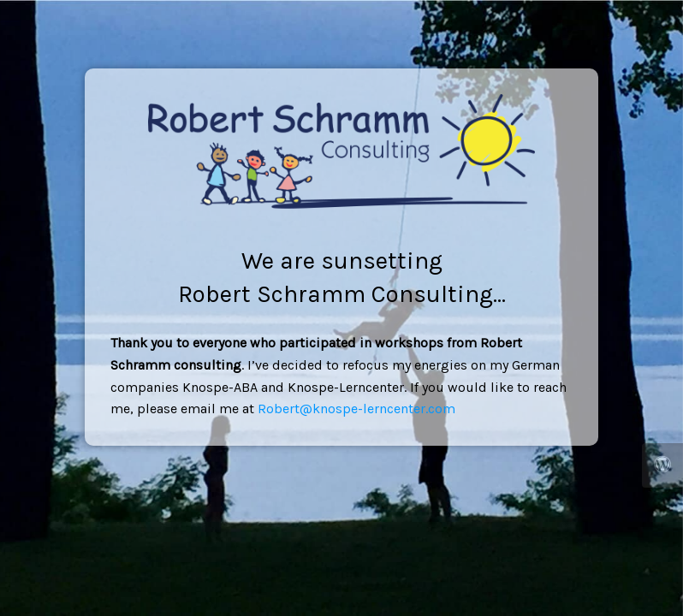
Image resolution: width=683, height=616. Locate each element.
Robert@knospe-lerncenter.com (356, 409)
